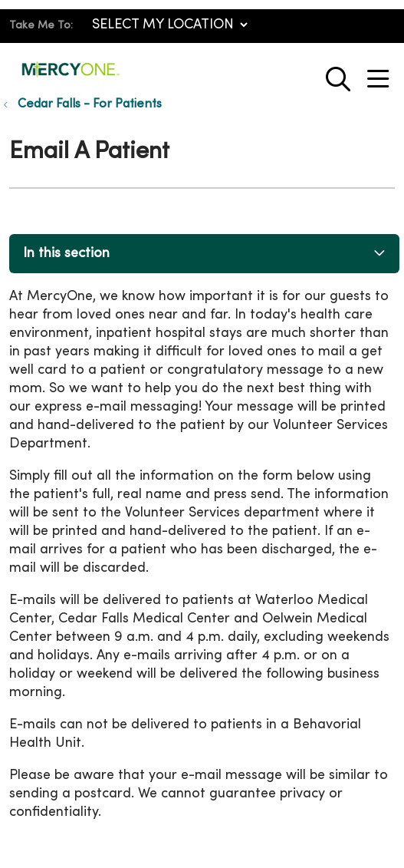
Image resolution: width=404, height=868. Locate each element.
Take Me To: (41, 26)
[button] (381, 73)
